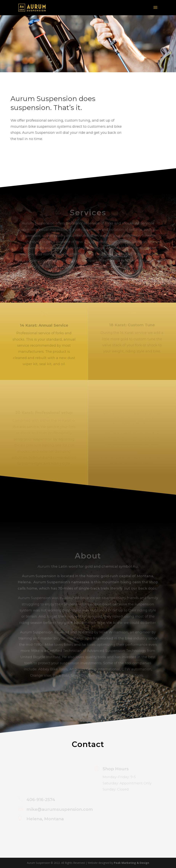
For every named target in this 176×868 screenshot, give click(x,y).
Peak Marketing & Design (131, 863)
